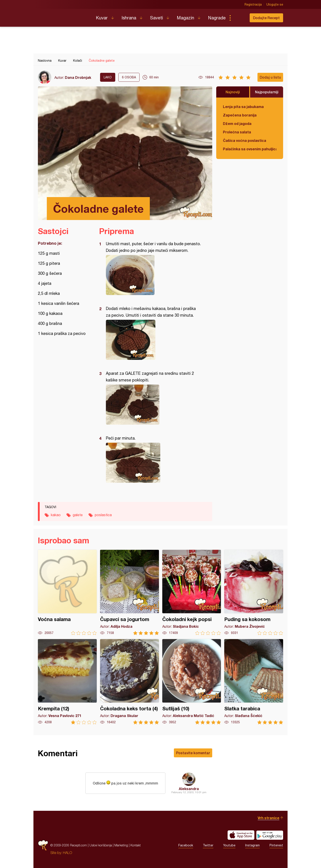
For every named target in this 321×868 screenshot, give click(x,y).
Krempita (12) (67, 682)
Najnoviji (233, 92)
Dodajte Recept (266, 18)
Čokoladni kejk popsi (192, 592)
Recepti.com (64, 16)
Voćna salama (67, 592)
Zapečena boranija (240, 115)
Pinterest (276, 845)
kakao (56, 515)
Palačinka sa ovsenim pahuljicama (250, 149)
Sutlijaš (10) (192, 682)
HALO (67, 853)
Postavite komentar (193, 753)
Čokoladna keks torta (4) (130, 682)
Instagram (252, 845)
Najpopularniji (267, 92)
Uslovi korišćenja (101, 845)
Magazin (185, 18)
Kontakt (136, 845)
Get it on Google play (270, 835)
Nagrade (217, 18)
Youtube (229, 845)
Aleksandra (189, 789)
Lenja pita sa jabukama (243, 107)
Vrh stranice (269, 818)
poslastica (103, 515)
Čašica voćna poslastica (245, 140)
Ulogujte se (275, 4)
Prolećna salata (237, 132)
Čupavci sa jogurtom (130, 592)
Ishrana (129, 18)
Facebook (186, 845)
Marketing (121, 845)
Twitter (208, 845)
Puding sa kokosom (254, 592)
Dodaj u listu (270, 77)
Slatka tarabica (254, 682)
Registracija (253, 4)
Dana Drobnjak (78, 77)
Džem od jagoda (237, 123)
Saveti (156, 18)
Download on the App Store (241, 835)
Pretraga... (239, 18)
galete (78, 515)
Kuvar (102, 18)
